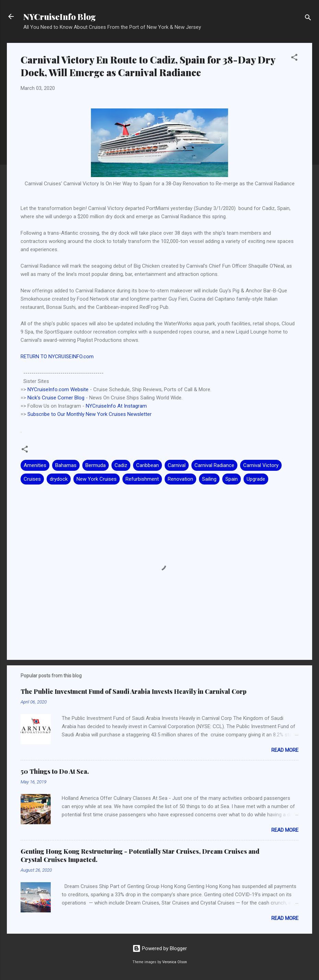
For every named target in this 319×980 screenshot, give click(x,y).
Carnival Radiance (214, 465)
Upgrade (256, 479)
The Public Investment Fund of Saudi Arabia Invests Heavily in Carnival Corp (134, 691)
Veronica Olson (175, 962)
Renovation (180, 479)
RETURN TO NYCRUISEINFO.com (57, 357)
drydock (59, 479)
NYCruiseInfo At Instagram (116, 406)
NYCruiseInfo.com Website (58, 389)
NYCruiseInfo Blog (60, 16)
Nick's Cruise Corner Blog (56, 398)
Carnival (177, 465)
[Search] (308, 19)
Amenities (35, 465)
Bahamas (66, 465)
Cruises (32, 479)
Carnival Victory (261, 465)
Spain (232, 479)
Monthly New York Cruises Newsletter (109, 414)
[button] (294, 59)
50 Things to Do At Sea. (55, 771)
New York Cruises (97, 479)
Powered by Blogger (160, 948)
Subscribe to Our (47, 414)
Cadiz (121, 465)
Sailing (209, 479)
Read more (285, 750)
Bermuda (96, 465)
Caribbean (147, 465)
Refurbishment (142, 479)
